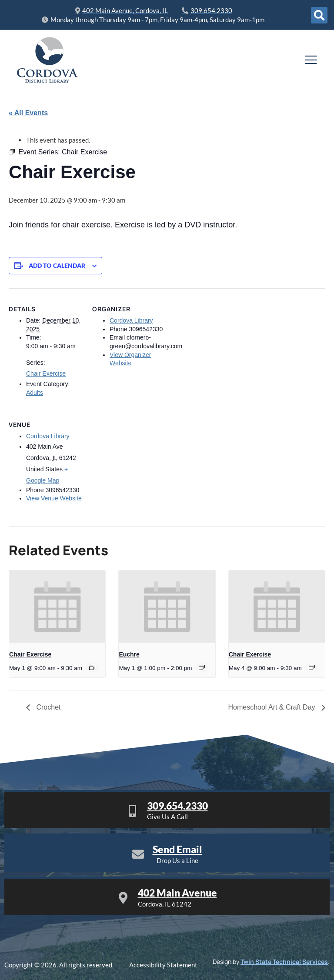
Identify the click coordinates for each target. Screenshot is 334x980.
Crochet (47, 707)
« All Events (28, 113)
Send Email (177, 849)
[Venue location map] (138, 464)
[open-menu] (311, 60)
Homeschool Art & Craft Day (272, 707)
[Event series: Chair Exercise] (92, 667)
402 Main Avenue (177, 893)
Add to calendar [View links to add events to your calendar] (57, 266)
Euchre (129, 654)
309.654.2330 (177, 806)
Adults (35, 393)
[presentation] (57, 607)
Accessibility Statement (163, 965)
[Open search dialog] (319, 15)
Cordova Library (131, 320)
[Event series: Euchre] (202, 667)
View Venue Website (54, 498)
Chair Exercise (46, 373)
